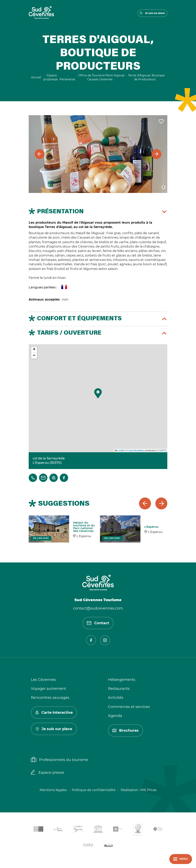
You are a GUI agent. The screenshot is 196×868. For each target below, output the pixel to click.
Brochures (125, 730)
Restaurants (119, 689)
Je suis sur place (152, 13)
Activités (116, 698)
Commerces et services (129, 707)
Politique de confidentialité (94, 790)
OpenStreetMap (136, 450)
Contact (98, 623)
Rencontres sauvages (50, 698)
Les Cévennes (43, 680)
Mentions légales (53, 790)
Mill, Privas (148, 790)
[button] (98, 393)
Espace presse (48, 773)
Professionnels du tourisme (59, 760)
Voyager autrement (48, 689)
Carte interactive (54, 713)
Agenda (115, 716)
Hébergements (122, 680)
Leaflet (120, 450)
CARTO (163, 450)
